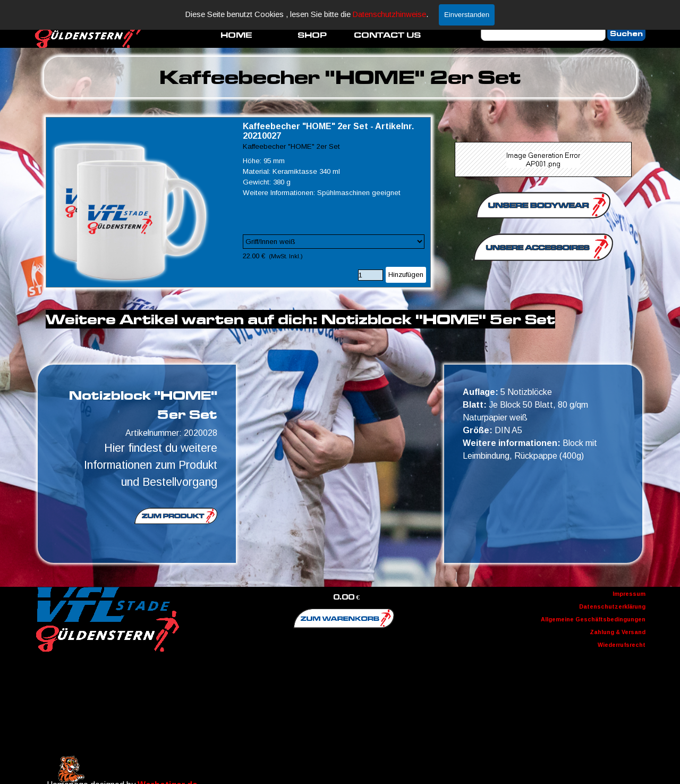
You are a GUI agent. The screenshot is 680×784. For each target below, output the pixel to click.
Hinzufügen (406, 275)
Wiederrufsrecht (622, 645)
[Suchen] (543, 34)
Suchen (626, 34)
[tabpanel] (340, 77)
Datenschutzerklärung (612, 606)
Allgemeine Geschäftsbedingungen (593, 619)
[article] (239, 202)
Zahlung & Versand (618, 632)
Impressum (629, 594)
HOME (236, 35)
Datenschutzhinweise (389, 14)
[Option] (334, 242)
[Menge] (371, 275)
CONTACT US (387, 35)
